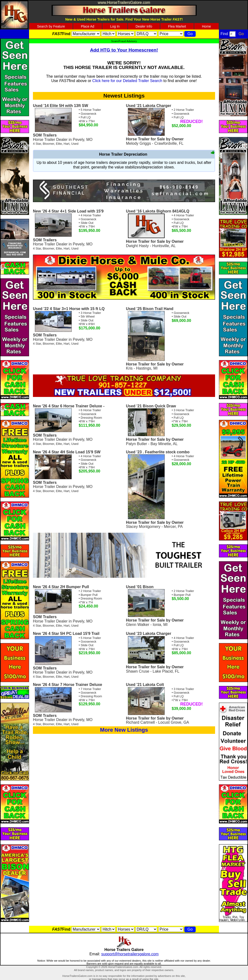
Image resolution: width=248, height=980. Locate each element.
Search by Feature (51, 26)
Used (75, 144)
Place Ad (88, 26)
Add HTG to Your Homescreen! (124, 50)
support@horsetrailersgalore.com (130, 954)
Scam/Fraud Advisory (124, 41)
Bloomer (49, 144)
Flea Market (177, 26)
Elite (59, 144)
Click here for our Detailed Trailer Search (127, 81)
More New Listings (124, 730)
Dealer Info (144, 26)
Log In (115, 26)
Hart (67, 144)
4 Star (37, 144)
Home (206, 26)
